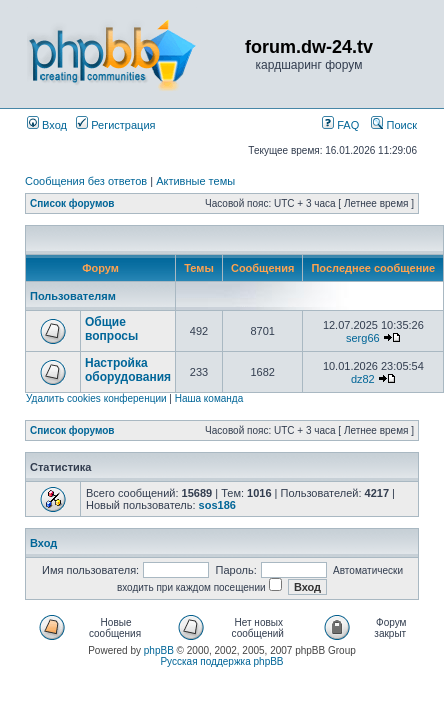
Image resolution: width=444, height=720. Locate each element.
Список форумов (72, 203)
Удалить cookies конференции (96, 398)
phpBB (159, 650)
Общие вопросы (111, 329)
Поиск (394, 125)
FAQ (340, 125)
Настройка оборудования (128, 370)
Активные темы (195, 181)
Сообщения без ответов (86, 181)
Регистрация (115, 125)
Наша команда (209, 398)
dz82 (363, 379)
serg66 (363, 338)
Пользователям (73, 296)
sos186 (217, 505)
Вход (47, 125)
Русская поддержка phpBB (221, 661)
